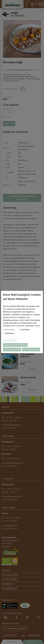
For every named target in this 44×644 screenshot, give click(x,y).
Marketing (9, 333)
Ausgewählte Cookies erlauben (15, 345)
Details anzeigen (10, 340)
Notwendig (10, 330)
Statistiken (25, 330)
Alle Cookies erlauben (31, 349)
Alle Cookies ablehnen (12, 349)
